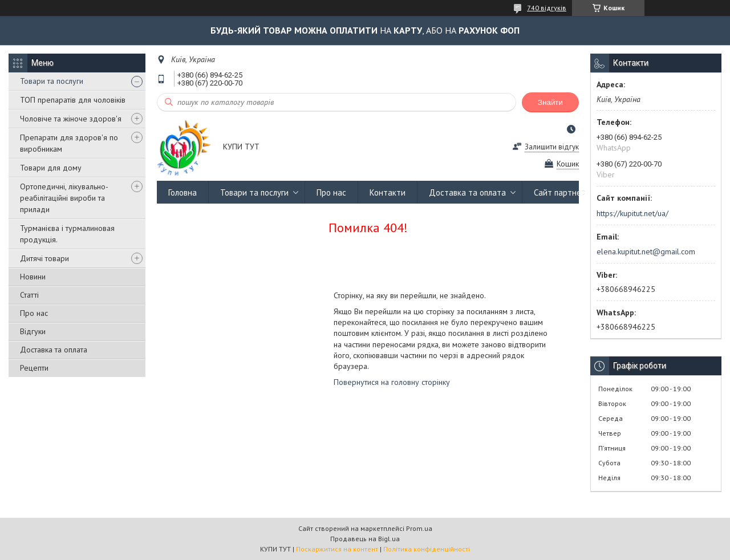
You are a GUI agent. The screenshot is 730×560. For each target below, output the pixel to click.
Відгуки (33, 331)
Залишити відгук (552, 147)
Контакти (388, 192)
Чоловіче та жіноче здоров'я (71, 119)
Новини (33, 277)
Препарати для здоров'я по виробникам (69, 143)
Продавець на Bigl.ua (365, 539)
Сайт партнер (560, 192)
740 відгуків (547, 8)
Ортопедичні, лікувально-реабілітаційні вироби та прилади (64, 198)
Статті (29, 295)
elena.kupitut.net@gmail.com (646, 251)
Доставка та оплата (54, 350)
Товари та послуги (52, 81)
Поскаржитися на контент (337, 549)
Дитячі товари (44, 258)
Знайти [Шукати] (550, 102)
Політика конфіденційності (427, 549)
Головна (182, 192)
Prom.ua (419, 528)
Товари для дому (51, 168)
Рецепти (34, 368)
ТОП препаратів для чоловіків (73, 100)
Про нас (34, 313)
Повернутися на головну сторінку (392, 382)
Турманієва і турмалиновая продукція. (67, 234)
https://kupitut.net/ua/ (632, 213)
